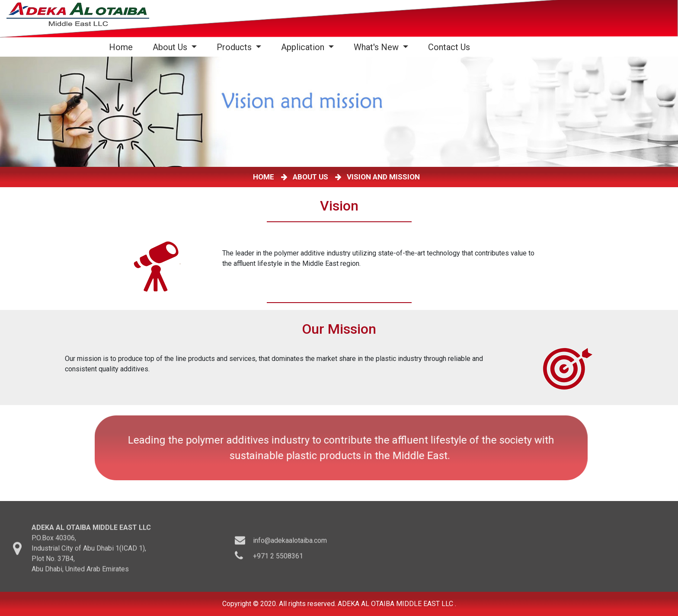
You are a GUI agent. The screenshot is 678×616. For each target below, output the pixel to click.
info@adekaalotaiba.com (290, 546)
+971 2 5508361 (278, 561)
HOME (265, 177)
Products (235, 47)
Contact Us (449, 47)
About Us (171, 47)
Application (304, 47)
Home (123, 47)
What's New (377, 47)
